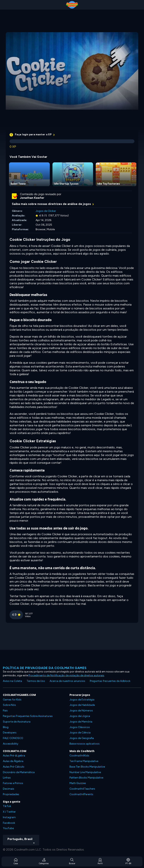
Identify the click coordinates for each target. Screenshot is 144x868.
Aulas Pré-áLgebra (14, 756)
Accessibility (11, 744)
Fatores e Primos (13, 783)
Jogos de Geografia (82, 738)
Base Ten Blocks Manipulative (87, 767)
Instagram (9, 817)
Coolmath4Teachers (82, 789)
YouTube (8, 828)
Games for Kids (12, 700)
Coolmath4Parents (81, 794)
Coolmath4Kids (79, 756)
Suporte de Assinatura (17, 722)
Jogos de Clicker (46, 211)
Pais (5, 711)
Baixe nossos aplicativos (85, 744)
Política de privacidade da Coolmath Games (45, 668)
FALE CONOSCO (13, 738)
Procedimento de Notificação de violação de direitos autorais (66, 675)
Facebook (9, 823)
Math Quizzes (78, 783)
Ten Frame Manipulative (84, 761)
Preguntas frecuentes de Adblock (110, 681)
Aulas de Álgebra (13, 761)
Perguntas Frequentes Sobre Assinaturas (28, 716)
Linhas (7, 778)
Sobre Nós (9, 705)
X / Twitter (9, 812)
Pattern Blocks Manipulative (86, 778)
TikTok (7, 806)
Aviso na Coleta (12, 681)
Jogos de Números (81, 711)
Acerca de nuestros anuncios (67, 681)
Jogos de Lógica (80, 716)
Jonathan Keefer (32, 198)
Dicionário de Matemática (19, 772)
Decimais (9, 789)
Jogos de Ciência (80, 733)
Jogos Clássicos (80, 727)
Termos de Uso (36, 681)
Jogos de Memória (81, 722)
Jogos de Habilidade (82, 705)
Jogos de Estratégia (82, 700)
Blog (6, 727)
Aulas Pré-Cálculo (14, 767)
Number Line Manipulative (85, 772)
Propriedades (11, 794)
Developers (10, 733)
